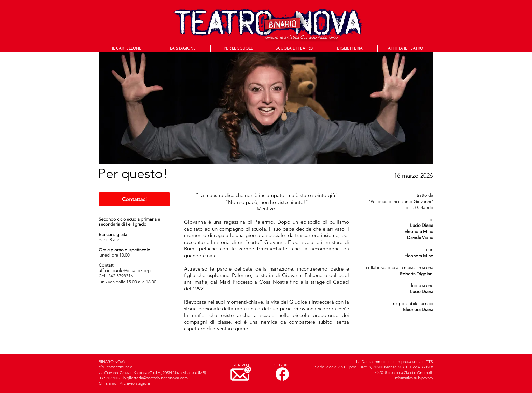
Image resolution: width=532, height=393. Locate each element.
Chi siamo (108, 383)
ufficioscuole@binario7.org (125, 270)
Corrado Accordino (319, 37)
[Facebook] (282, 374)
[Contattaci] (134, 199)
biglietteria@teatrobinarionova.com (156, 378)
